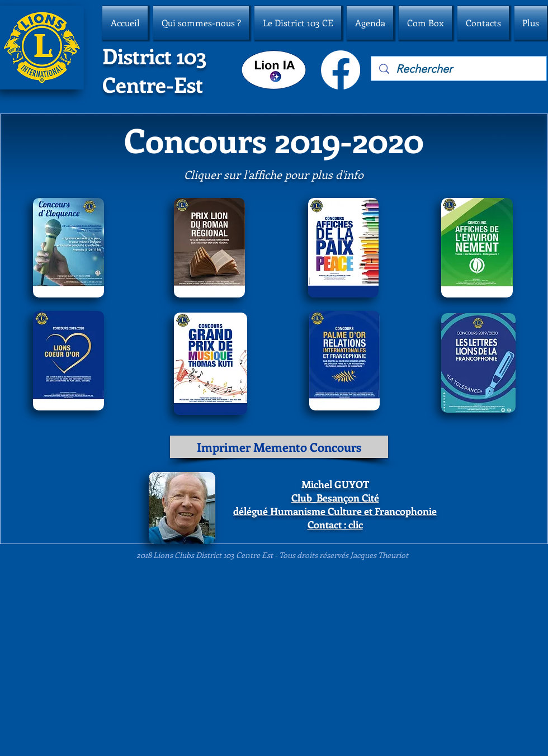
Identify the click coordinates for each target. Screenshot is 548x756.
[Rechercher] (459, 69)
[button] (201, 23)
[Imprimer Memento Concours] (279, 447)
